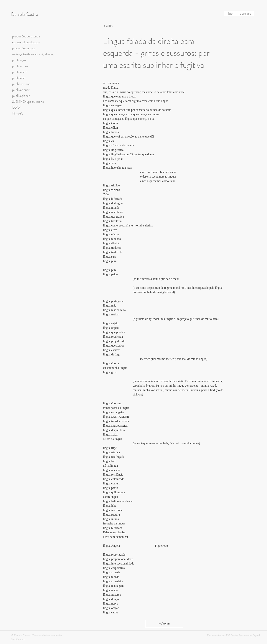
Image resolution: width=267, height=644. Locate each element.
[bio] (230, 14)
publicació (19, 78)
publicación (20, 72)
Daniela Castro (25, 14)
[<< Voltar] (164, 624)
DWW (16, 107)
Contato (21, 639)
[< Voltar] (109, 26)
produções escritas (24, 48)
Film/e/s (18, 113)
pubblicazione (21, 84)
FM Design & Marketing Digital (243, 635)
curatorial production (26, 42)
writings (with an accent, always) (33, 54)
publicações (20, 60)
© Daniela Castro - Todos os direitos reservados (37, 635)
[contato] (245, 14)
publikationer (21, 90)
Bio (13, 639)
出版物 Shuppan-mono (28, 102)
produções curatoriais (26, 36)
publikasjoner (21, 96)
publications (20, 66)
